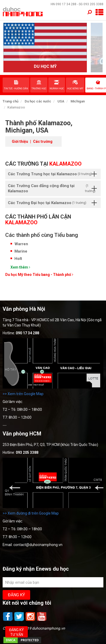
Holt (18, 259)
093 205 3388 (93, 4)
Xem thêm (20, 267)
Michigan (78, 101)
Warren (21, 244)
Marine (21, 251)
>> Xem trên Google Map (23, 394)
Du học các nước (38, 101)
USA (61, 101)
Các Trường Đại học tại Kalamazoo (52, 203)
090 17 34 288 (66, 4)
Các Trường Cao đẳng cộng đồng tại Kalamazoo (53, 188)
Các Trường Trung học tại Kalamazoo (52, 174)
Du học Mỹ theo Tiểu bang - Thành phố (39, 275)
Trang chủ (10, 101)
